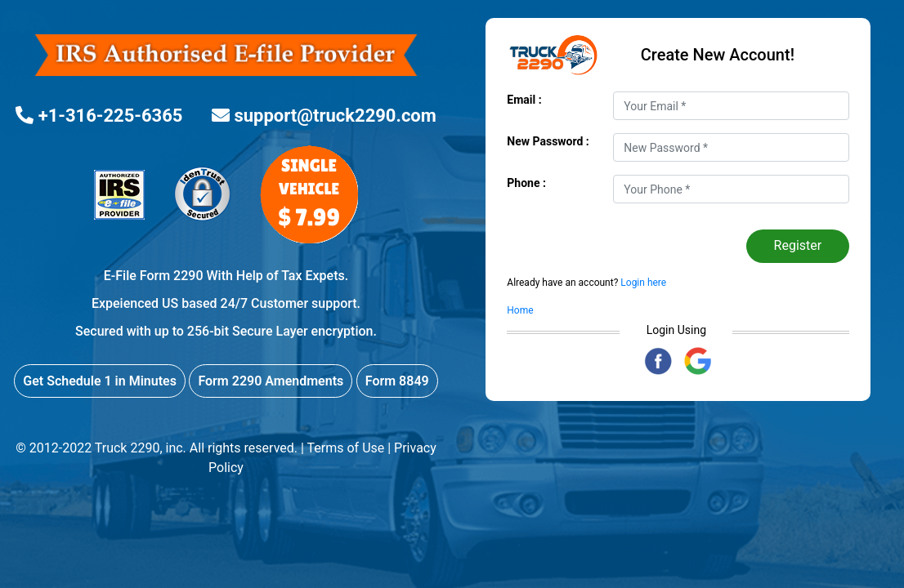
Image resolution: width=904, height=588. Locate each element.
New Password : (548, 141)
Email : (524, 100)
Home (520, 310)
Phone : (526, 183)
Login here (642, 283)
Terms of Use (346, 448)
